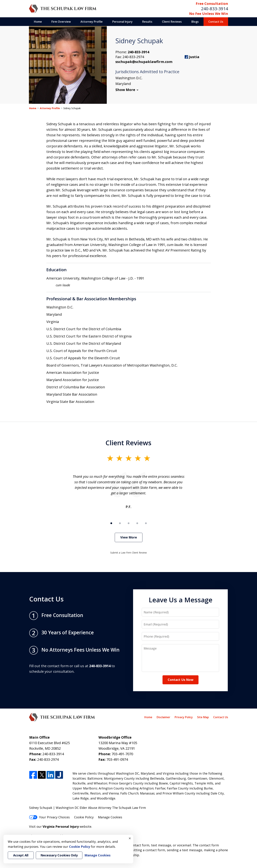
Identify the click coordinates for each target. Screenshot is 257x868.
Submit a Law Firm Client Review (128, 553)
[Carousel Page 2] (120, 523)
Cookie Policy (84, 817)
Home (38, 22)
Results (147, 22)
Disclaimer (163, 717)
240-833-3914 (215, 9)
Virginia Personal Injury (61, 826)
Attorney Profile (92, 22)
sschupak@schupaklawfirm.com (144, 62)
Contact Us (216, 22)
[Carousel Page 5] (146, 523)
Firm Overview (61, 22)
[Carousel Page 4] (137, 523)
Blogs (195, 22)
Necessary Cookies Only (59, 855)
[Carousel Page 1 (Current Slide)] (111, 523)
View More (129, 537)
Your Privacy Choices (49, 817)
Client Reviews (172, 22)
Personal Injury (122, 22)
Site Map (203, 717)
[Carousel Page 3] (129, 523)
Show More (125, 90)
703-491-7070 (122, 754)
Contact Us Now (181, 680)
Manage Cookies (110, 817)
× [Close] (130, 838)
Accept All (21, 855)
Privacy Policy (184, 717)
